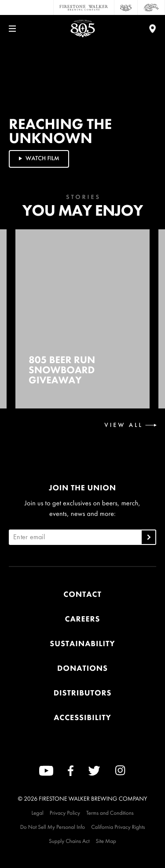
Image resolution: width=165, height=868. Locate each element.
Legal (37, 813)
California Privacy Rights (118, 827)
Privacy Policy (65, 813)
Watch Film (38, 158)
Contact (82, 594)
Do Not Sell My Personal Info (53, 827)
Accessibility (82, 718)
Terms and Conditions (110, 813)
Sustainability (82, 644)
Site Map (106, 841)
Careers (83, 619)
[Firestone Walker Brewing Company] (84, 7)
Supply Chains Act (69, 841)
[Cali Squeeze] (151, 7)
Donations (82, 668)
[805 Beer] (126, 7)
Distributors (83, 693)
